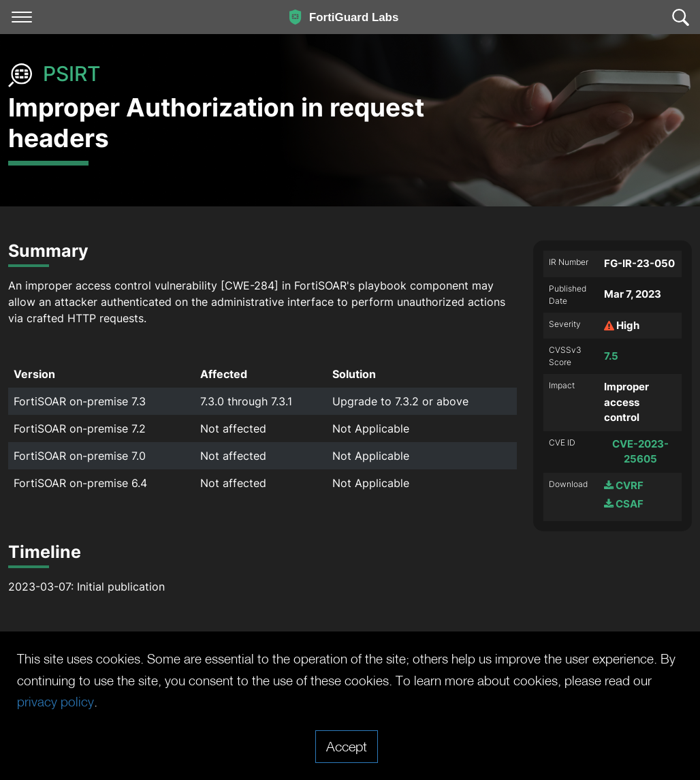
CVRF (624, 485)
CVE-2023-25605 (640, 452)
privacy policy (150, 702)
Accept (347, 746)
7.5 (611, 356)
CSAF (624, 504)
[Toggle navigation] (22, 17)
